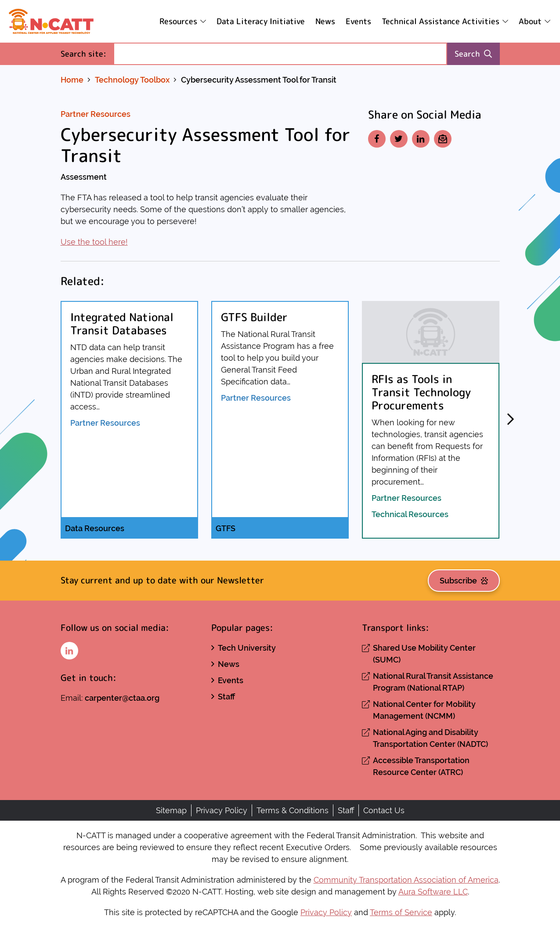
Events (358, 21)
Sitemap (171, 810)
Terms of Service (401, 912)
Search (473, 54)
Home (72, 80)
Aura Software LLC (433, 892)
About (530, 21)
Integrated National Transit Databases (122, 324)
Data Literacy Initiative (261, 21)
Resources (178, 21)
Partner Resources (96, 114)
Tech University (247, 648)
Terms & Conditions (293, 810)
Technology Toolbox (132, 80)
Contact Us (384, 810)
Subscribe (464, 581)
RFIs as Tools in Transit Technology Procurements (421, 392)
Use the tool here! (94, 242)
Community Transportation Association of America (406, 880)
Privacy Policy (222, 810)
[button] (511, 420)
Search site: (87, 53)
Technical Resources (410, 514)
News (325, 21)
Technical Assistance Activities (441, 21)
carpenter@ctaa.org (122, 698)
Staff (226, 697)
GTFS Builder (254, 317)
